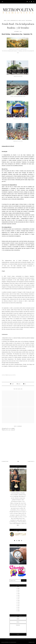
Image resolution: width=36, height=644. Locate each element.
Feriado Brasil (29, 21)
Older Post (31, 461)
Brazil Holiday (22, 21)
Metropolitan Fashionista (10, 642)
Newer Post (5, 461)
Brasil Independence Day (13, 21)
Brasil (5, 21)
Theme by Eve (32, 642)
